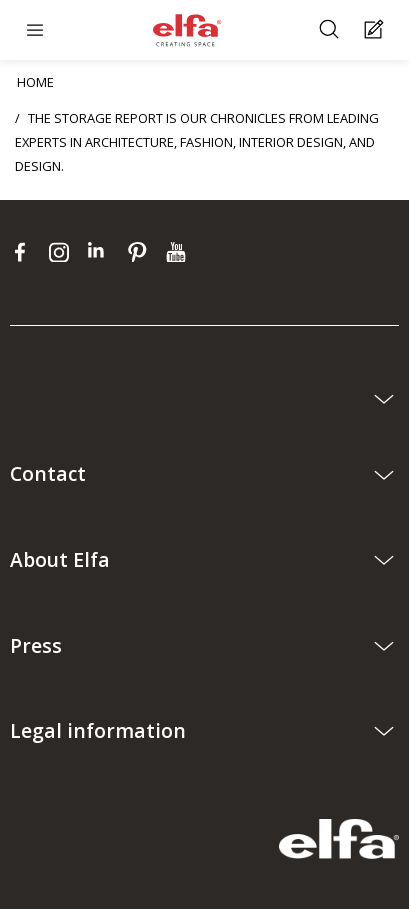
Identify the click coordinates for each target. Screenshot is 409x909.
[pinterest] (141, 252)
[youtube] (178, 252)
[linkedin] (102, 252)
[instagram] (63, 252)
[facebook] (24, 252)
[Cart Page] (376, 30)
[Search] (331, 30)
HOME (35, 82)
